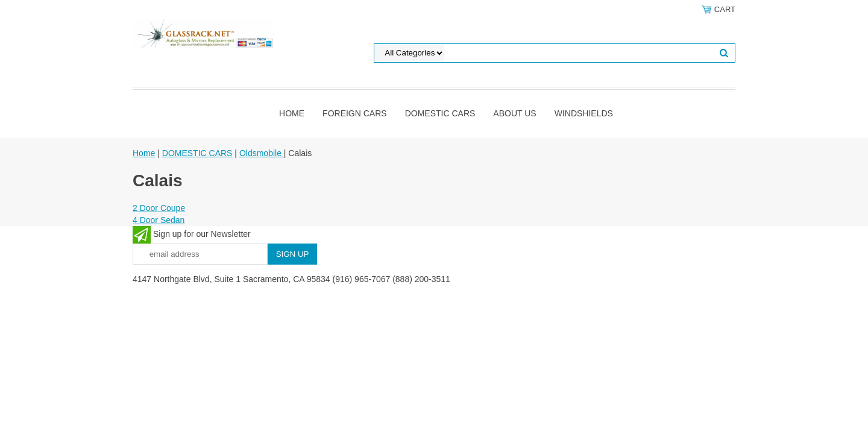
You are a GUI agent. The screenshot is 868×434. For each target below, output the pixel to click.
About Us (514, 113)
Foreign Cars (355, 113)
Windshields (584, 113)
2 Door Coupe (159, 208)
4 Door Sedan (159, 220)
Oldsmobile (262, 153)
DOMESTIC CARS (440, 113)
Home (292, 113)
